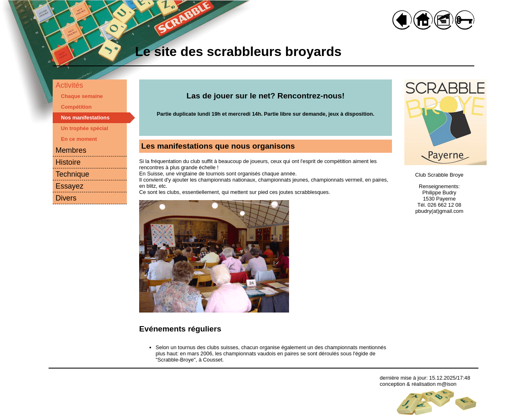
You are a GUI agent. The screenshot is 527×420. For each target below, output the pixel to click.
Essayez (70, 186)
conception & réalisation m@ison (418, 384)
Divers (66, 198)
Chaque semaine (82, 96)
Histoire (68, 162)
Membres (71, 150)
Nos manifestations (85, 118)
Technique (72, 174)
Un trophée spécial (85, 128)
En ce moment (79, 139)
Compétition (76, 107)
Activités (69, 85)
